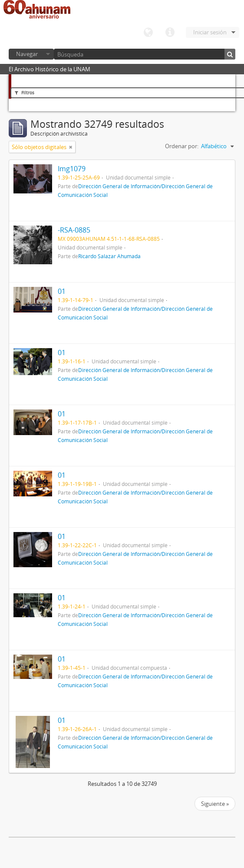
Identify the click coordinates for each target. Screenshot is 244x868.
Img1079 (72, 169)
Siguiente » (215, 804)
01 (62, 291)
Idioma (148, 33)
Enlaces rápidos (170, 33)
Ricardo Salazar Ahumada (109, 256)
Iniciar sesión (210, 32)
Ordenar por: (182, 146)
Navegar (27, 54)
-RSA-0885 (74, 230)
